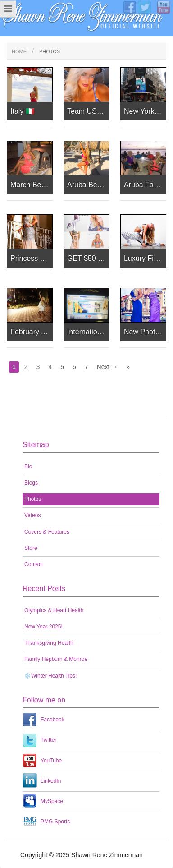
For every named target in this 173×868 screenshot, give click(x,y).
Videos (32, 515)
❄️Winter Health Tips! (50, 676)
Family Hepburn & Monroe (56, 659)
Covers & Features (47, 532)
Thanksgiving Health (49, 643)
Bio (28, 466)
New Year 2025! (43, 627)
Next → (107, 367)
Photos (33, 499)
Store (31, 548)
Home (19, 51)
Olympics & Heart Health (54, 610)
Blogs (31, 483)
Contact (34, 564)
